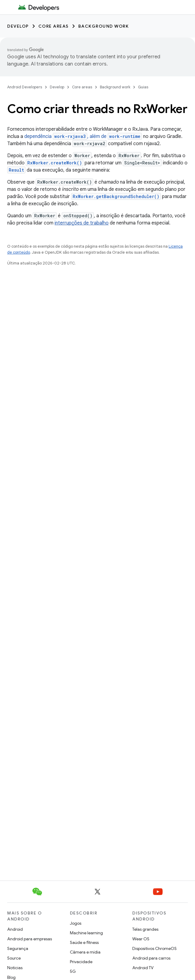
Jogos (76, 923)
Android (15, 929)
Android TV (143, 968)
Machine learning (86, 933)
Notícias (15, 968)
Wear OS (141, 939)
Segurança (18, 948)
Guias (143, 87)
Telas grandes (145, 929)
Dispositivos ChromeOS (154, 948)
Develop (18, 26)
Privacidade (81, 962)
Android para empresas (30, 939)
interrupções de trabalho (82, 223)
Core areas (54, 26)
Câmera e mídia (85, 952)
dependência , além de (83, 136)
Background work (104, 26)
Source (14, 958)
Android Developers (25, 87)
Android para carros (151, 958)
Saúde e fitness (84, 942)
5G (73, 971)
